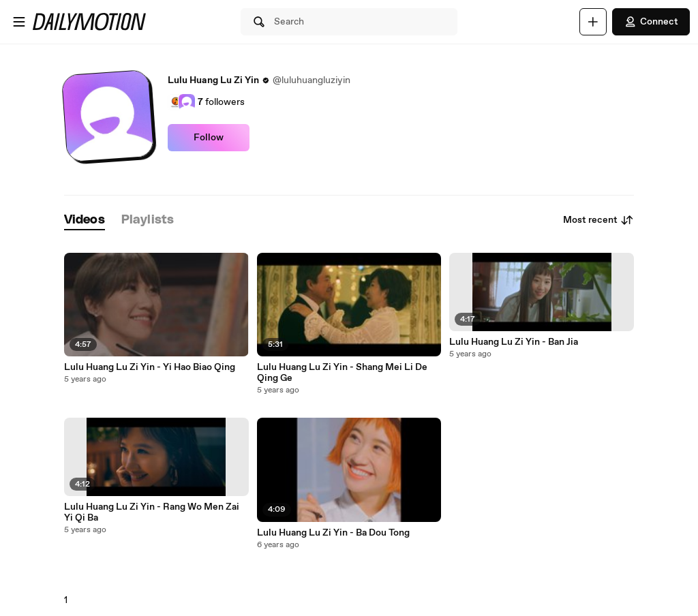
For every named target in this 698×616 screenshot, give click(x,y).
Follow (209, 138)
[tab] (85, 220)
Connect (651, 22)
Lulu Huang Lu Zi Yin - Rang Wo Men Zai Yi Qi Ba (152, 512)
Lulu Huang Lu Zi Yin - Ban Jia (514, 342)
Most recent (598, 220)
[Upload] (593, 22)
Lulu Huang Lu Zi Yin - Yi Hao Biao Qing (150, 367)
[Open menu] (19, 22)
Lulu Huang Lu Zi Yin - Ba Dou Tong (333, 533)
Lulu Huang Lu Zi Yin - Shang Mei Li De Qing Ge (342, 373)
